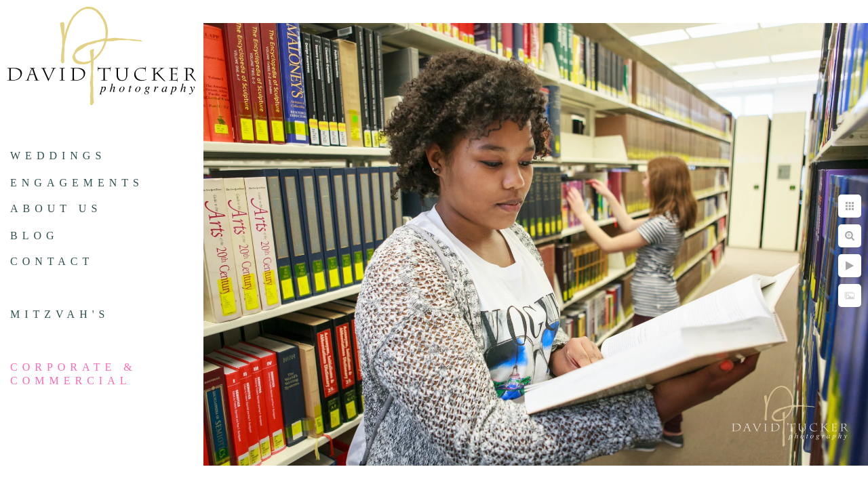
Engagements (77, 183)
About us (56, 208)
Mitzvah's (60, 314)
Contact (52, 261)
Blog (35, 236)
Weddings (58, 156)
